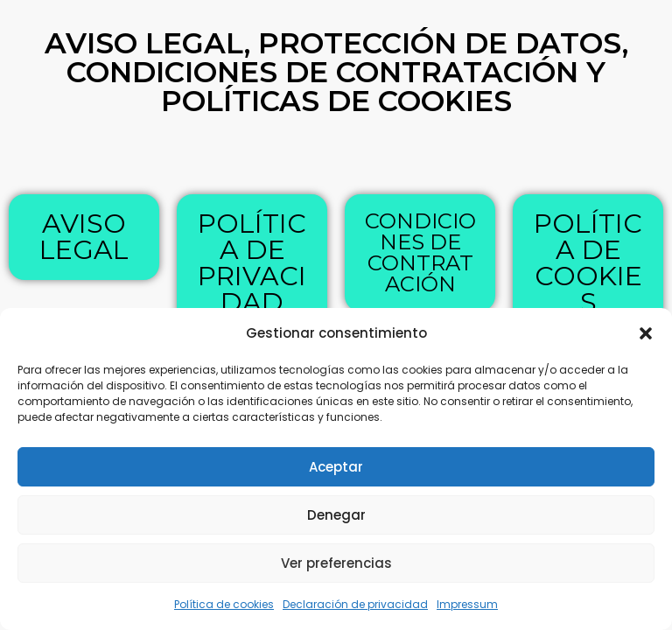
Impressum (467, 604)
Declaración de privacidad (355, 604)
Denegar (336, 515)
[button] (646, 333)
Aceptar (336, 467)
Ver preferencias (336, 563)
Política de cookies (224, 604)
